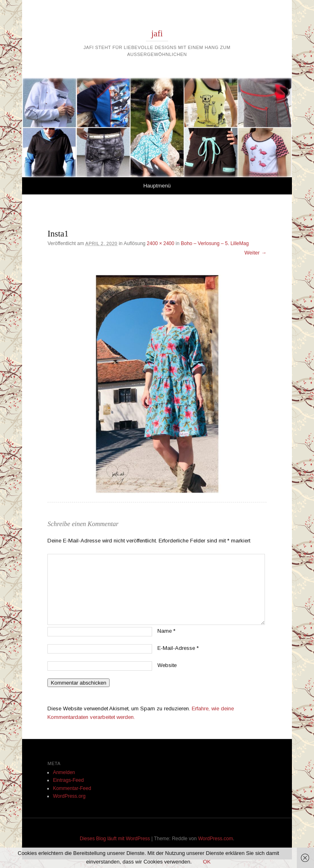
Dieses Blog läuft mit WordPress (115, 839)
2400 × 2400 (160, 243)
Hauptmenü (157, 186)
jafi (157, 33)
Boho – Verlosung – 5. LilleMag (215, 243)
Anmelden (64, 772)
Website (167, 665)
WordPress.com (216, 839)
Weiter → (256, 253)
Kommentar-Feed (72, 788)
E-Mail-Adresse (178, 648)
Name (166, 631)
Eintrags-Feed (68, 780)
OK (207, 862)
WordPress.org (69, 796)
